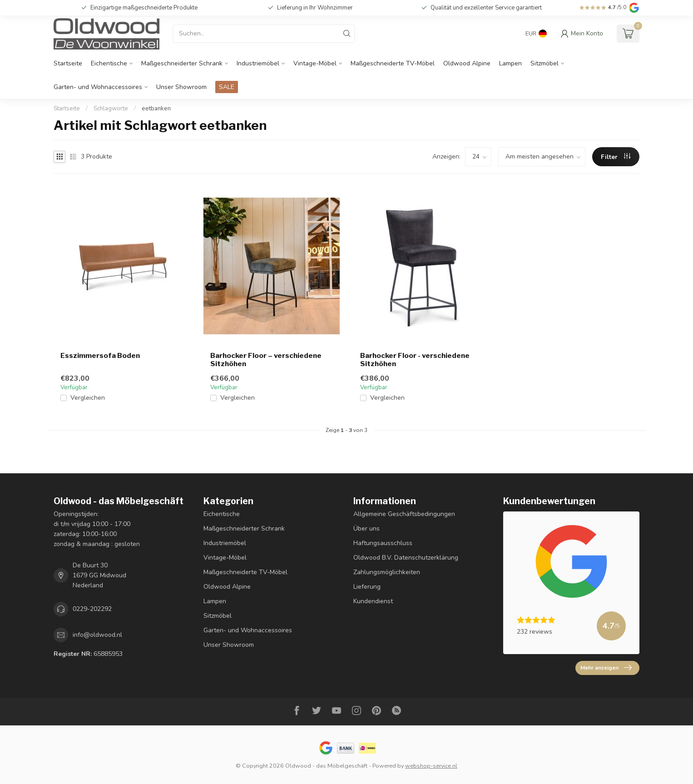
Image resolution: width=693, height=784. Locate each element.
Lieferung (367, 587)
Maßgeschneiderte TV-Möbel (393, 63)
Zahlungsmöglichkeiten (387, 572)
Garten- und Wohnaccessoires (98, 87)
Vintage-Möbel (315, 63)
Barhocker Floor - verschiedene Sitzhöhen (415, 360)
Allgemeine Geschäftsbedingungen (404, 514)
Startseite (68, 63)
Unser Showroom (181, 87)
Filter (616, 157)
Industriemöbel (258, 63)
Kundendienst (373, 601)
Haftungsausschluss (383, 543)
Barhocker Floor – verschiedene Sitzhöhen (266, 360)
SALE (227, 87)
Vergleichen (88, 398)
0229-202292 (92, 609)
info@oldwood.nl (97, 635)
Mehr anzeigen (606, 668)
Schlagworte (111, 109)
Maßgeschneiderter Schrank (182, 63)
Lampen (510, 63)
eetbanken (156, 109)
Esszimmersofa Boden (100, 356)
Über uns (366, 528)
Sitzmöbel (544, 63)
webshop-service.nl (431, 766)
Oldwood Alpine (467, 63)
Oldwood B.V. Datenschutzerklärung (406, 558)
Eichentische (109, 63)
